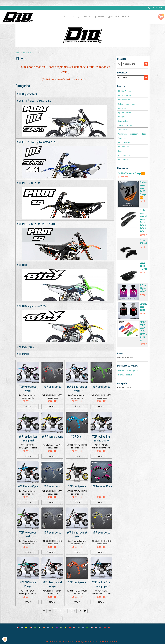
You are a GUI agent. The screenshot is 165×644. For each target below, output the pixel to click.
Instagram (113, 17)
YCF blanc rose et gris (77, 534)
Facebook (100, 17)
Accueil (67, 17)
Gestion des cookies (66, 642)
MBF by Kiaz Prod (125, 155)
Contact (88, 17)
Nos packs (122, 108)
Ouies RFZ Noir (144, 242)
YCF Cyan (77, 437)
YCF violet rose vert (28, 534)
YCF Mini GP (24, 354)
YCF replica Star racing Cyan (101, 584)
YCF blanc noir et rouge (52, 584)
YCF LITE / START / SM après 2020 (37, 142)
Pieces (121, 151)
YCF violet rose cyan (28, 389)
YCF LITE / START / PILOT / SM (34, 101)
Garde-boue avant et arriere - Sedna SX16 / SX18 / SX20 (143, 221)
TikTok (126, 17)
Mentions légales (51, 642)
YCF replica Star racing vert (28, 439)
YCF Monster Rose (101, 486)
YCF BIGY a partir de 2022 (32, 306)
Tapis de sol (123, 138)
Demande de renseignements (129, 370)
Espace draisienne (125, 142)
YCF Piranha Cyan (28, 486)
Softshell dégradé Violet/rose (145, 288)
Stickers (122, 117)
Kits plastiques (124, 100)
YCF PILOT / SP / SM (28, 183)
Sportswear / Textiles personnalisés (132, 134)
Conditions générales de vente (109, 642)
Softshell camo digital (144, 307)
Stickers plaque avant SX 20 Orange (143, 188)
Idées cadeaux (124, 160)
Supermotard (123, 121)
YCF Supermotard (27, 94)
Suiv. (80, 611)
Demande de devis (125, 375)
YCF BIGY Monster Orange (129, 174)
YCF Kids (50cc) (26, 347)
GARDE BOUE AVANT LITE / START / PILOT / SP (143, 331)
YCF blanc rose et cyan (77, 389)
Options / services (125, 113)
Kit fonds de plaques (126, 95)
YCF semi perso (52, 387)
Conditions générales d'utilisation (86, 642)
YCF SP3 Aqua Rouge (28, 584)
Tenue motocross (125, 125)
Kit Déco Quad (124, 147)
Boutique (77, 17)
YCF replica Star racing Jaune (101, 439)
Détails (28, 407)
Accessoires (123, 130)
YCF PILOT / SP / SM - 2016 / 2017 (37, 224)
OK (146, 64)
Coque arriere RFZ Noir (144, 266)
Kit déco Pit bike (29, 53)
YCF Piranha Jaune (52, 437)
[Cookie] (5, 639)
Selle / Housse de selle (127, 104)
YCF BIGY (22, 265)
